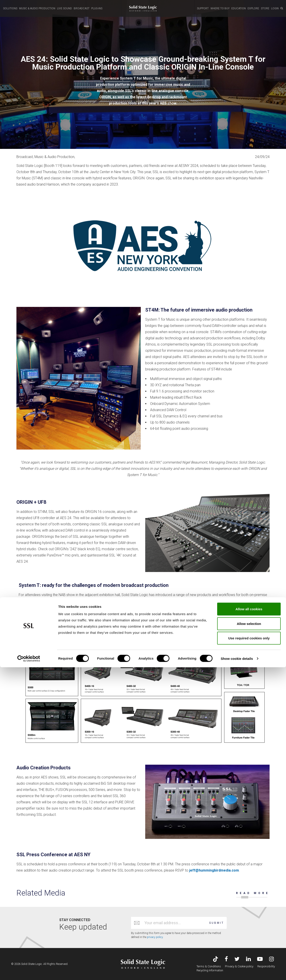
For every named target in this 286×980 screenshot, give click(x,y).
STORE (265, 8)
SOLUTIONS (10, 8)
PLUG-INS (97, 8)
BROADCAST (82, 8)
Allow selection (249, 936)
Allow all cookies (249, 922)
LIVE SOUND (65, 8)
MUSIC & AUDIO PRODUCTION (37, 8)
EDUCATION (239, 8)
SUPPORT (203, 8)
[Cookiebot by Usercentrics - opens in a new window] (29, 971)
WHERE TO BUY (220, 8)
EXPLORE (253, 8)
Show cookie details (237, 971)
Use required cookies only (249, 951)
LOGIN (275, 8)
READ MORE (253, 893)
